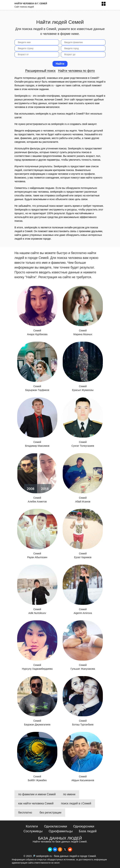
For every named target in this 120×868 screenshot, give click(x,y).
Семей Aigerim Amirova (83, 590)
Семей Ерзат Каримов (83, 534)
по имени (69, 794)
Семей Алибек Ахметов (37, 478)
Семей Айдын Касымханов (83, 757)
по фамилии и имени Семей (37, 794)
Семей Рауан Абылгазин (37, 534)
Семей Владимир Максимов (37, 422)
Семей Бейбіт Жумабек (37, 757)
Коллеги (32, 826)
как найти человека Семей (36, 803)
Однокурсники (84, 826)
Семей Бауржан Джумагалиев (37, 701)
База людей (88, 831)
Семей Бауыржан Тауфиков (37, 367)
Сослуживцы (33, 831)
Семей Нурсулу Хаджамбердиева (37, 645)
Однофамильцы (61, 831)
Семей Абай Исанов (83, 478)
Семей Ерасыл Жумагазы (83, 367)
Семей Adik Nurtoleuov (37, 590)
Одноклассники (56, 826)
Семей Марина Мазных (83, 311)
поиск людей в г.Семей (76, 803)
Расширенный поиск (40, 71)
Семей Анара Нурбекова (37, 311)
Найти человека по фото (76, 71)
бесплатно (25, 813)
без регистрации (51, 813)
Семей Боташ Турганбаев (83, 701)
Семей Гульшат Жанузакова (83, 645)
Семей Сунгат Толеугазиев (83, 422)
